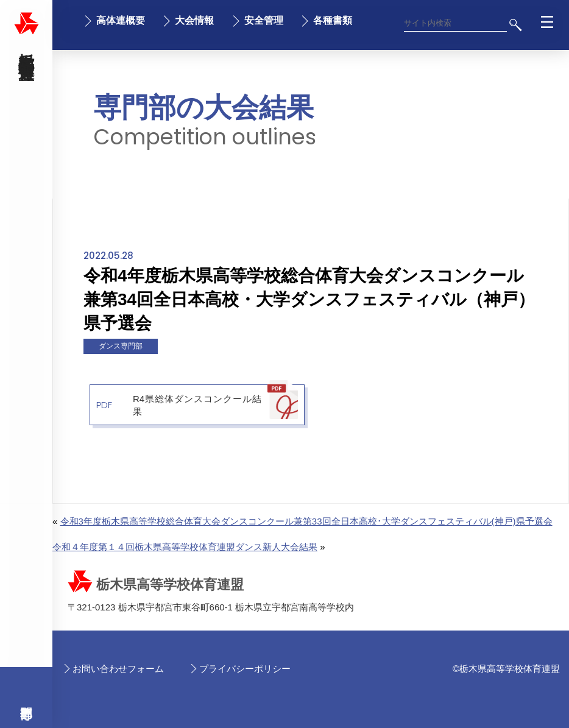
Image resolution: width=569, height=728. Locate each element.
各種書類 (333, 20)
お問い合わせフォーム (118, 669)
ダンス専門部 (121, 346)
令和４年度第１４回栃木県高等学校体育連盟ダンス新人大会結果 (185, 547)
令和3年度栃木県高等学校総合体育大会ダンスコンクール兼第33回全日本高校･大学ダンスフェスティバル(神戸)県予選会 (306, 521)
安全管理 (264, 20)
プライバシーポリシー (245, 669)
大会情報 (194, 20)
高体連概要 (121, 20)
